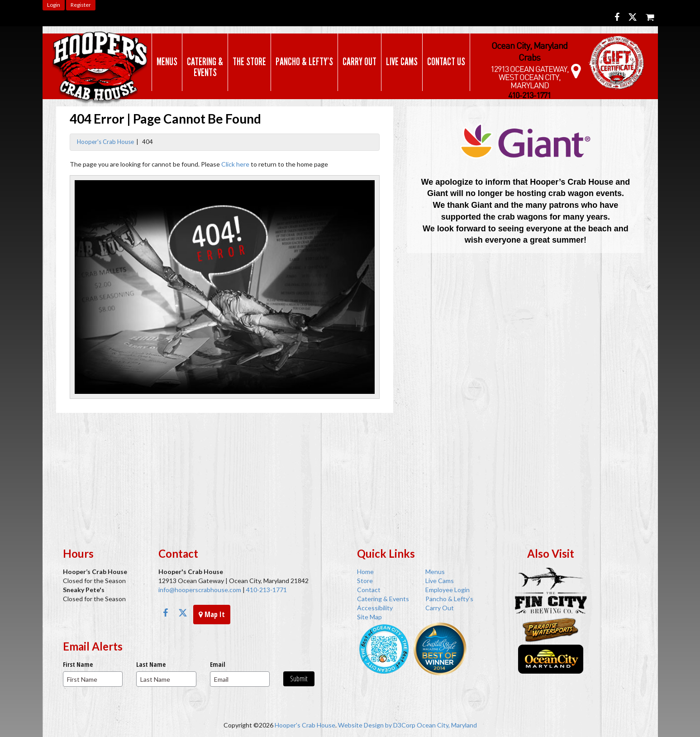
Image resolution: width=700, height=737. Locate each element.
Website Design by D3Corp (377, 725)
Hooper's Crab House (105, 142)
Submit (299, 679)
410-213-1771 (266, 590)
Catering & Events (205, 67)
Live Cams (402, 62)
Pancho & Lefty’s (304, 62)
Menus (167, 62)
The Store (249, 62)
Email (218, 664)
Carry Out (360, 62)
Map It (212, 614)
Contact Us (446, 62)
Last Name (151, 664)
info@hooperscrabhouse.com (200, 590)
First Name (78, 664)
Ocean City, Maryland (447, 725)
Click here (235, 164)
